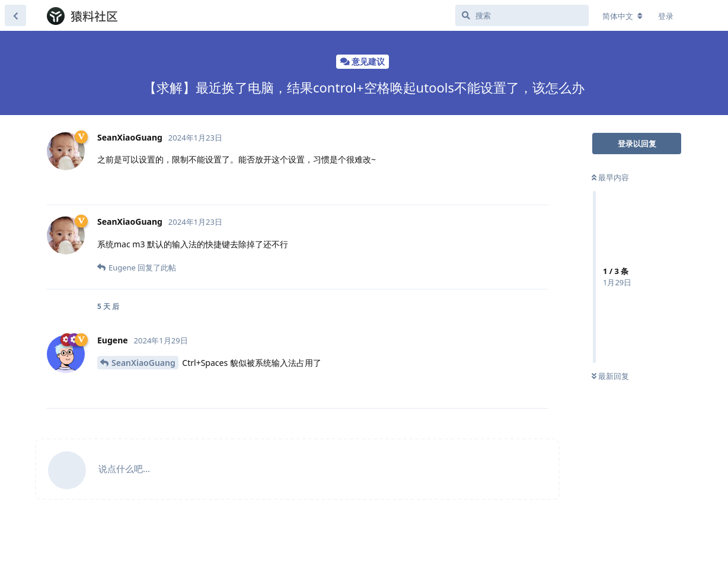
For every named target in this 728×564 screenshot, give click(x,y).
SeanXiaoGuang (143, 363)
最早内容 (610, 177)
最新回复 (610, 376)
